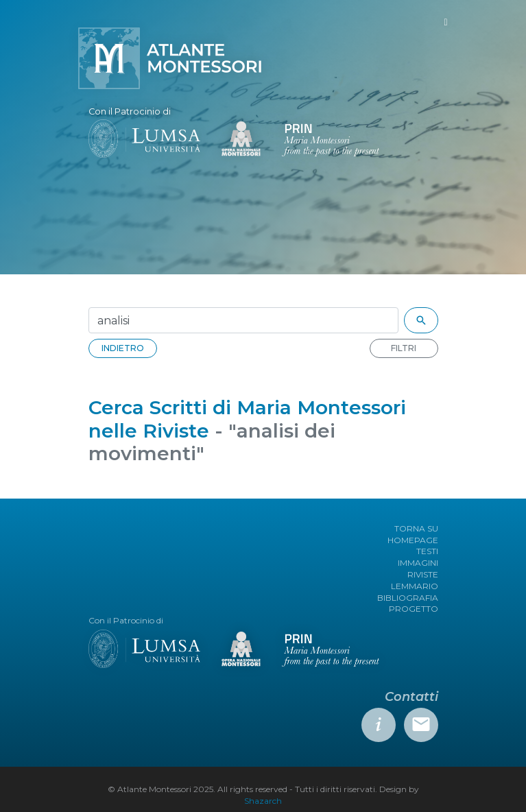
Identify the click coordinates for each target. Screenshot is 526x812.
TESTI (427, 551)
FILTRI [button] (404, 348)
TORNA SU (416, 528)
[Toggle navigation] (445, 22)
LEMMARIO (415, 586)
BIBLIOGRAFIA (408, 598)
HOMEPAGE (413, 540)
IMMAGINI (418, 563)
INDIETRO (123, 348)
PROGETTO (414, 609)
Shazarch (263, 801)
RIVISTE (423, 574)
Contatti (411, 697)
